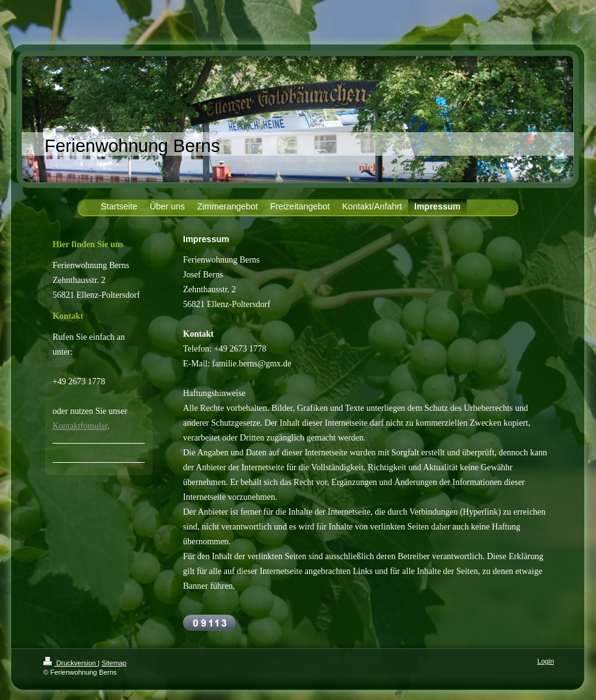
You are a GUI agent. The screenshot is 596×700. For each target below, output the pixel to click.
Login (546, 661)
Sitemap (114, 663)
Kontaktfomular (80, 426)
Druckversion (70, 663)
